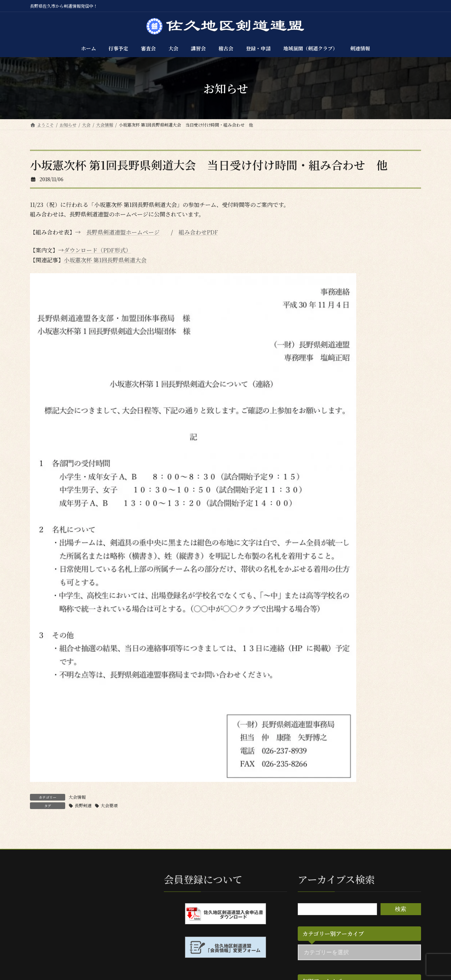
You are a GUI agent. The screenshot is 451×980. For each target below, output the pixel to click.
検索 (401, 909)
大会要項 (109, 805)
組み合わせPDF (198, 232)
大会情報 (77, 797)
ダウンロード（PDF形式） (98, 250)
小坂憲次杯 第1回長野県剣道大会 (105, 260)
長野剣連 (83, 805)
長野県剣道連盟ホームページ (123, 232)
